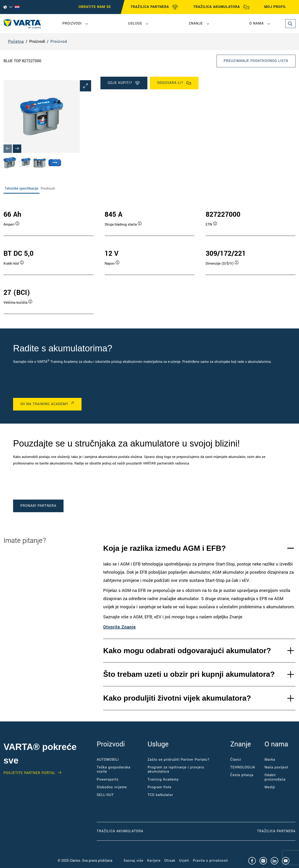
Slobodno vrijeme (112, 787)
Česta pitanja (242, 775)
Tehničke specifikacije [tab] (21, 189)
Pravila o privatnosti (211, 861)
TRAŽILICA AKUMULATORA (221, 7)
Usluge (135, 23)
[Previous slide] (8, 149)
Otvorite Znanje (120, 627)
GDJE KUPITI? (124, 83)
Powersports (108, 780)
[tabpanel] (149, 257)
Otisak (170, 861)
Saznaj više (133, 861)
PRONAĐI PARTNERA (38, 506)
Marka (270, 760)
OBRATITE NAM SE (95, 7)
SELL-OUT (105, 795)
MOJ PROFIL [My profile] (279, 7)
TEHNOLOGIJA (243, 767)
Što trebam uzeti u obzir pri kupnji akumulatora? (189, 674)
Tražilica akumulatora (120, 831)
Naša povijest (276, 767)
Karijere (154, 861)
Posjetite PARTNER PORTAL (29, 773)
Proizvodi (72, 23)
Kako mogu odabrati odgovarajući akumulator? (187, 651)
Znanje (196, 23)
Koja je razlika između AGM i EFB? (165, 548)
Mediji (270, 787)
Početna (16, 41)
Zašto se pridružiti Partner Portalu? (179, 760)
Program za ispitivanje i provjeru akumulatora (176, 769)
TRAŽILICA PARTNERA (155, 7)
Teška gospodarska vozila (114, 769)
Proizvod (59, 41)
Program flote (160, 787)
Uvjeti (184, 861)
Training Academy (163, 780)
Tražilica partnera (276, 831)
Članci (236, 760)
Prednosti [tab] (48, 189)
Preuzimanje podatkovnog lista (256, 61)
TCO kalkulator (160, 795)
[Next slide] (17, 149)
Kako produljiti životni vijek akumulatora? (177, 698)
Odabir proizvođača (275, 777)
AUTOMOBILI (108, 760)
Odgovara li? (174, 83)
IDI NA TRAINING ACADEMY (44, 404)
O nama (257, 23)
